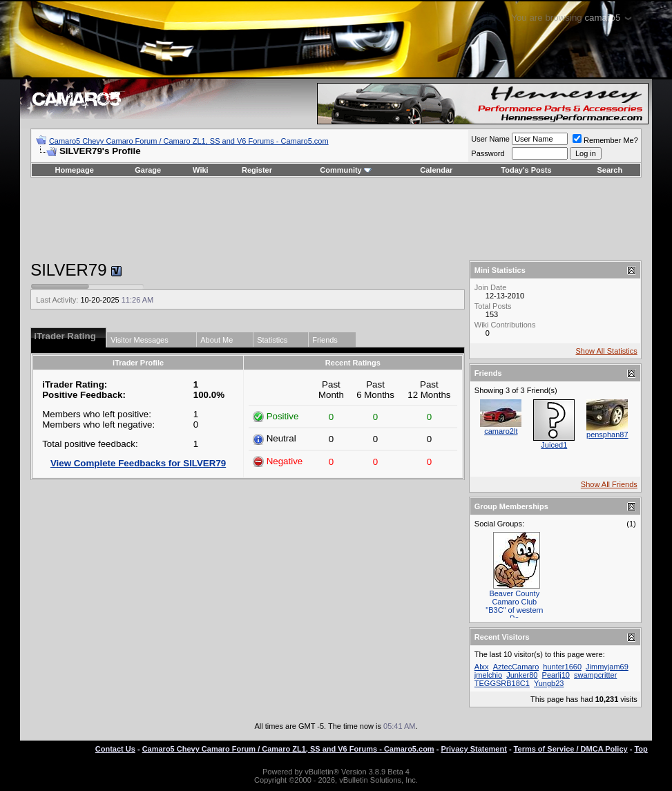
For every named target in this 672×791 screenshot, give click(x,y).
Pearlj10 (556, 675)
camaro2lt (501, 431)
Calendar (436, 170)
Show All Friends (609, 484)
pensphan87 (607, 435)
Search (610, 170)
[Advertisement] (336, 219)
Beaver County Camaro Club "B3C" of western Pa (514, 606)
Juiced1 (554, 445)
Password (488, 153)
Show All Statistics (607, 351)
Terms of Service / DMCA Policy (571, 749)
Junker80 (522, 675)
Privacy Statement (473, 749)
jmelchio (488, 675)
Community (346, 170)
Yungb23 (549, 683)
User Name (490, 139)
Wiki (201, 170)
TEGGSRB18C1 (502, 683)
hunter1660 (562, 667)
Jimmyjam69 (607, 667)
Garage (148, 170)
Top (641, 749)
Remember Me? (605, 140)
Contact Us (115, 749)
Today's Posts (526, 170)
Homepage (75, 170)
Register (257, 170)
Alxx (482, 667)
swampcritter (595, 675)
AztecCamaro (516, 667)
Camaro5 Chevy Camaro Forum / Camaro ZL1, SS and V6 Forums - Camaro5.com (189, 141)
